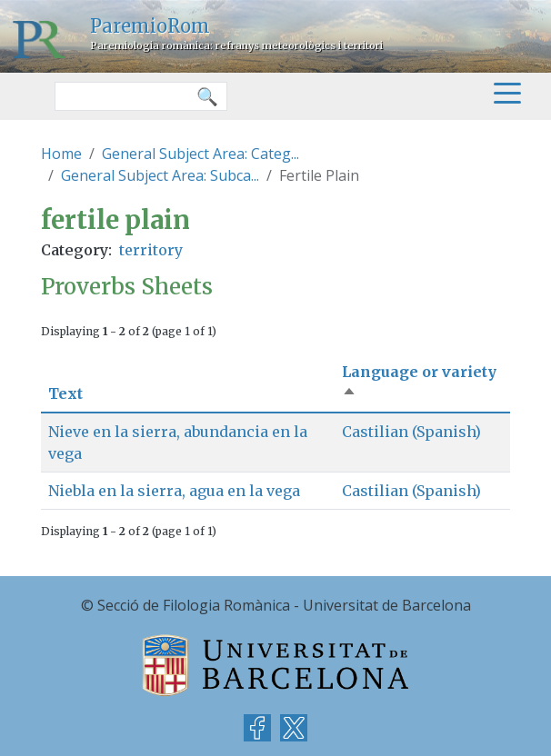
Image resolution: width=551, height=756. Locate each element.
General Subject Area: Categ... (200, 154)
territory (151, 250)
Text (65, 393)
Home (61, 154)
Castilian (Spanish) (411, 432)
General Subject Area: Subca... (160, 175)
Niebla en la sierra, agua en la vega (174, 491)
